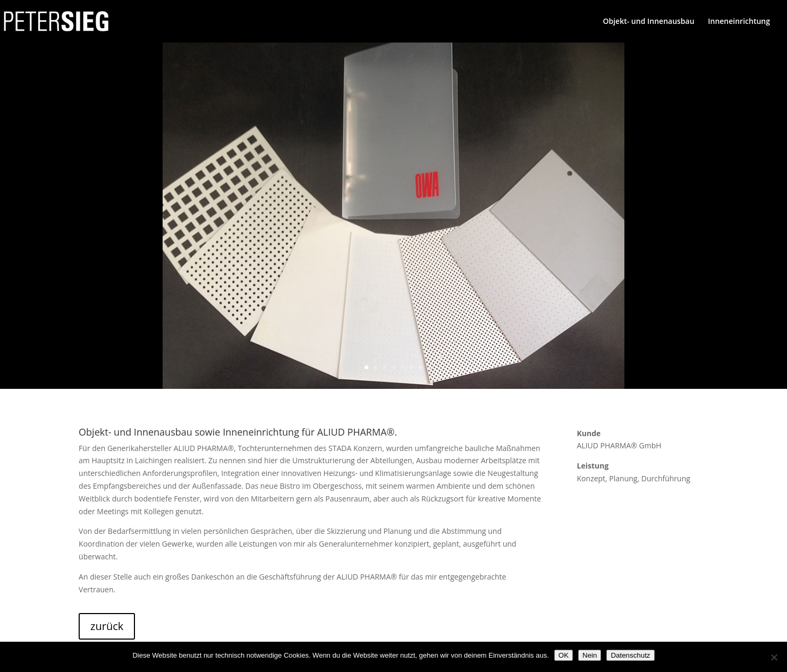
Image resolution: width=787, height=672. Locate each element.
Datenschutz (630, 655)
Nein (590, 655)
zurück (107, 626)
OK (564, 655)
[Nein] (774, 657)
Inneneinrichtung (739, 22)
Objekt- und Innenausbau (648, 22)
